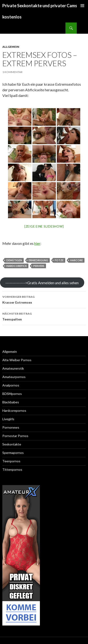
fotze (59, 260)
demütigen (14, 260)
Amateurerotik (13, 368)
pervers (39, 266)
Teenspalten (44, 316)
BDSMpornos (12, 394)
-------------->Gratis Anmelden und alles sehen (42, 283)
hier (37, 243)
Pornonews (11, 427)
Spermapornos (13, 453)
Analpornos (11, 385)
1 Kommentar (12, 72)
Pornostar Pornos (15, 436)
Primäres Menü (82, 6)
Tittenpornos (12, 469)
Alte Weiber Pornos (17, 360)
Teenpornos (11, 461)
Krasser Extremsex (44, 299)
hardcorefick (17, 266)
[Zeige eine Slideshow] (44, 226)
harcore (77, 260)
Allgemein (11, 47)
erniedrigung (38, 260)
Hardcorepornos (14, 410)
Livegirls (8, 419)
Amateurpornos (14, 377)
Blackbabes (11, 402)
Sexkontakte (12, 444)
